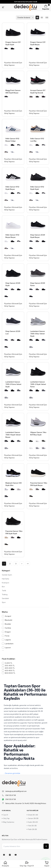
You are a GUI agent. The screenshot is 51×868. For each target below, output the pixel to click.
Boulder (8, 624)
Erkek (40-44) (32, 815)
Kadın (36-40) (32, 822)
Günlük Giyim (7, 575)
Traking (5, 594)
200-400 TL (10, 666)
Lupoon (8, 648)
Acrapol (8, 616)
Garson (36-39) (33, 818)
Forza (7, 636)
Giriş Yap (6, 818)
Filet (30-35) (32, 826)
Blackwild (8, 620)
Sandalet (5, 598)
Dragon (8, 632)
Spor (4, 602)
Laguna (8, 640)
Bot (3, 587)
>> (28, 564)
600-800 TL (10, 671)
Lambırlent (9, 644)
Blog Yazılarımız (8, 822)
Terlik (4, 591)
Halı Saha (5, 579)
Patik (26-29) (32, 829)
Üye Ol (5, 815)
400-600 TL (10, 668)
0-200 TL (9, 663)
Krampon (6, 583)
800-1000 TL (10, 673)
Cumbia (8, 628)
